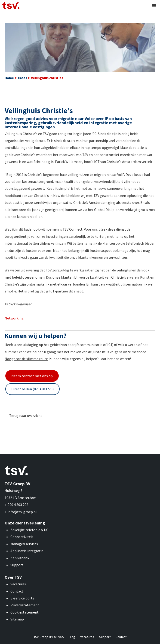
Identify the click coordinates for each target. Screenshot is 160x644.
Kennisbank (20, 558)
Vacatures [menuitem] (87, 637)
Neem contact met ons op (32, 376)
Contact (17, 591)
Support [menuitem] (105, 637)
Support (17, 565)
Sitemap (17, 619)
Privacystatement (25, 605)
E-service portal (23, 598)
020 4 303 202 (18, 505)
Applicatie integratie (27, 551)
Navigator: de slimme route (26, 359)
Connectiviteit (22, 537)
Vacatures (18, 584)
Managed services (24, 544)
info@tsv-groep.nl (22, 512)
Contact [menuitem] (121, 637)
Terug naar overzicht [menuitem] (26, 415)
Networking (14, 318)
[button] (154, 6)
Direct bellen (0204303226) (32, 389)
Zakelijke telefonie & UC (29, 530)
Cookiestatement (25, 612)
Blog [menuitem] (72, 637)
